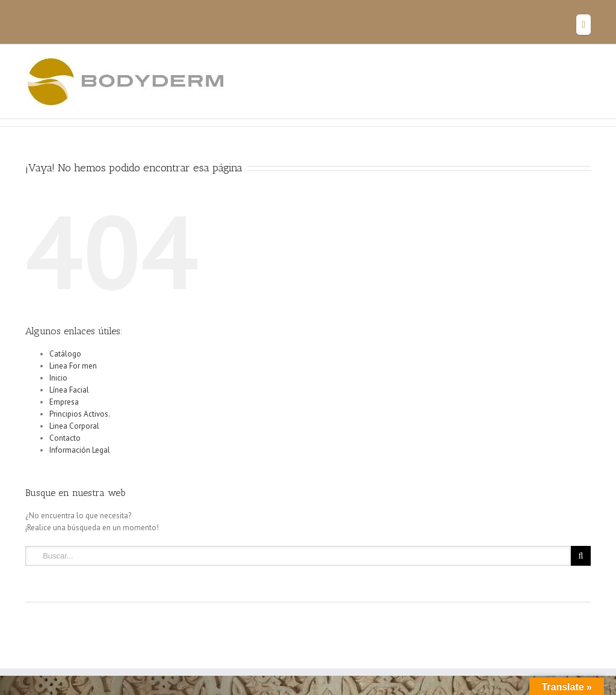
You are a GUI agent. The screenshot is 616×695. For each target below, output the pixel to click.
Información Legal (80, 450)
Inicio (58, 378)
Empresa (64, 402)
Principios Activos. (80, 414)
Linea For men (73, 366)
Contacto (65, 438)
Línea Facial (69, 390)
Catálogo (65, 354)
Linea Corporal (74, 426)
